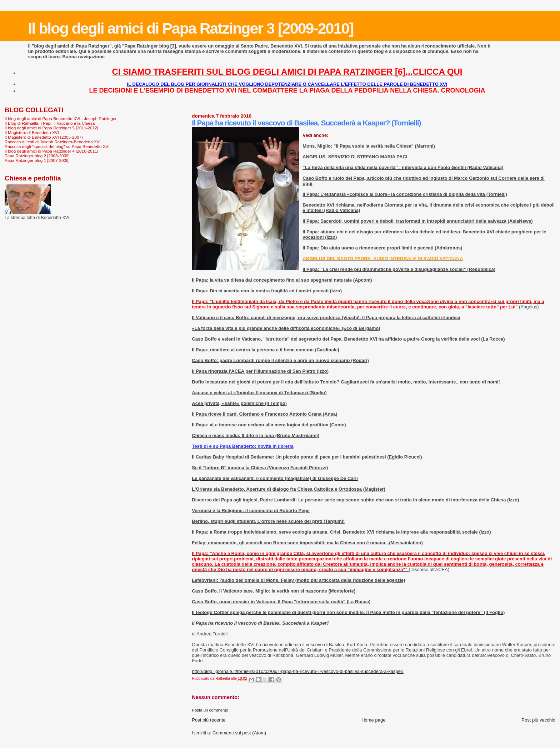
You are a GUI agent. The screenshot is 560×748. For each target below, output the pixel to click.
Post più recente (209, 720)
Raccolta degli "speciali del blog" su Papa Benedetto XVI (57, 146)
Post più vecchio (538, 720)
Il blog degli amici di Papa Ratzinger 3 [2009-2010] (191, 28)
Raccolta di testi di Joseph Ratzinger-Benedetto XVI (53, 142)
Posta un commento (210, 710)
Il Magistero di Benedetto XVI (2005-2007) (44, 137)
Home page (373, 720)
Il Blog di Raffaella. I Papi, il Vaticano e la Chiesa (50, 123)
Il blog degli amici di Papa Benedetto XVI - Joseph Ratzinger (61, 118)
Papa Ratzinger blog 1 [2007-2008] (37, 160)
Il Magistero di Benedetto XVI (32, 132)
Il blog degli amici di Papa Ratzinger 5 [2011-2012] (51, 128)
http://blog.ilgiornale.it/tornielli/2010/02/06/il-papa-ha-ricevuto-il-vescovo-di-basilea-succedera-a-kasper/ (298, 671)
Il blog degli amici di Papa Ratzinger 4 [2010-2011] (51, 151)
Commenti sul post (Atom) (239, 733)
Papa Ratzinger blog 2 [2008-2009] (37, 156)
